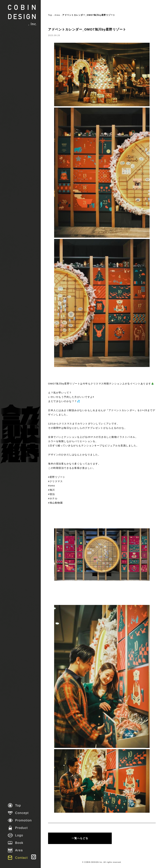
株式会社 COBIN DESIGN (22, 15)
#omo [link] (52, 486)
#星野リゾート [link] (57, 477)
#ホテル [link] (53, 498)
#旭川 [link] (51, 490)
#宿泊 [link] (51, 494)
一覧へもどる (80, 838)
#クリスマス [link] (55, 481)
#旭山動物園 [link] (55, 503)
